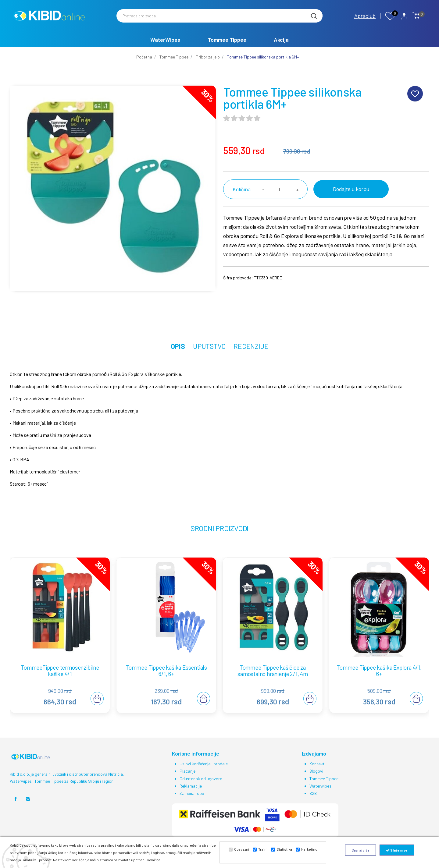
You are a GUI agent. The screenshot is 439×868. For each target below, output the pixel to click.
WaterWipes (165, 47)
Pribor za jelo (208, 64)
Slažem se (397, 850)
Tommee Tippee (227, 47)
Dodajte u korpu (348, 196)
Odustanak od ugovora (201, 786)
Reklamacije (191, 793)
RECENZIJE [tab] (257, 353)
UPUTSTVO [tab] (209, 353)
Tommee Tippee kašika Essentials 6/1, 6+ (166, 678)
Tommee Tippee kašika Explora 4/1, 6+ (379, 678)
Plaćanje (187, 778)
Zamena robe (192, 800)
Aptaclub (365, 19)
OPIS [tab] (172, 353)
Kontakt (317, 771)
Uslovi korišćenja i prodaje (204, 771)
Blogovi (316, 778)
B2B (313, 800)
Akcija (281, 47)
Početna (144, 64)
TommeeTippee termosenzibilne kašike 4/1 (60, 678)
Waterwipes (320, 793)
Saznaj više (360, 850)
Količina (242, 197)
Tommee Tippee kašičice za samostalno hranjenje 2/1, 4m (273, 678)
